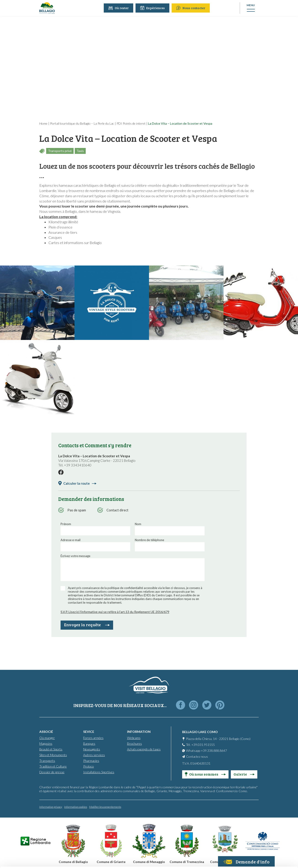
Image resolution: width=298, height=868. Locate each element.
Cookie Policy (123, 847)
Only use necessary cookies (260, 834)
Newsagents (92, 749)
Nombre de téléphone (149, 540)
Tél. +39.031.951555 (200, 745)
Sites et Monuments (53, 755)
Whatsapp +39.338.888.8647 (206, 751)
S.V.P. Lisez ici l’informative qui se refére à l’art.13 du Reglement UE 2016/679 (115, 612)
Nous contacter (191, 8)
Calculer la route (80, 483)
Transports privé (60, 151)
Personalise (260, 819)
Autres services (94, 755)
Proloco (89, 766)
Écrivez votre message (75, 556)
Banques (89, 743)
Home (43, 123)
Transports (47, 761)
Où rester (119, 8)
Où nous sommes (205, 774)
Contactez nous (197, 756)
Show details (71, 859)
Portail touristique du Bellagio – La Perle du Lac (82, 123)
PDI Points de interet (131, 123)
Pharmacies (91, 761)
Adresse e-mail (71, 540)
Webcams (134, 738)
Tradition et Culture (53, 766)
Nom (138, 524)
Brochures (134, 743)
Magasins (46, 743)
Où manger (47, 738)
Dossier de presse (52, 772)
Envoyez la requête (87, 625)
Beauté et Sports (51, 749)
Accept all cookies (260, 804)
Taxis (80, 151)
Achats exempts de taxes (144, 749)
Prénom (66, 524)
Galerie (244, 774)
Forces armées (93, 738)
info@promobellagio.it (79, 830)
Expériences (153, 8)
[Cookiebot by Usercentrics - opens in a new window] (30, 859)
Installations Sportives (99, 772)
